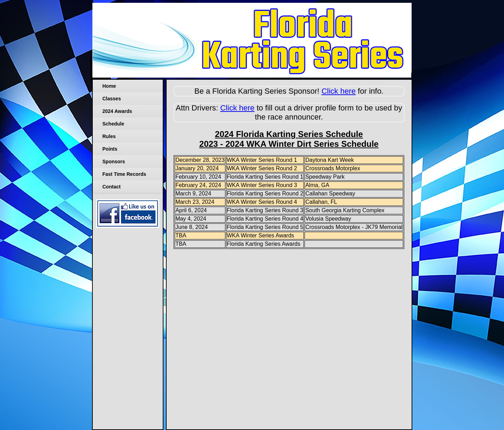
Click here (338, 91)
